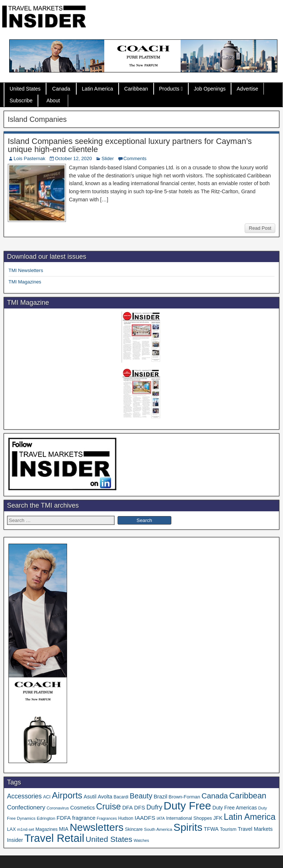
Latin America (97, 89)
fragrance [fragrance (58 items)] (84, 818)
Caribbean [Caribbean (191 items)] (248, 796)
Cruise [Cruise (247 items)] (109, 807)
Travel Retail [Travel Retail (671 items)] (54, 838)
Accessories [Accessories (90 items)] (24, 796)
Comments (135, 158)
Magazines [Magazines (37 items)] (46, 829)
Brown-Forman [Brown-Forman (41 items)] (185, 797)
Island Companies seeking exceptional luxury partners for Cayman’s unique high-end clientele (130, 145)
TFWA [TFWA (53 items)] (211, 829)
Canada (61, 89)
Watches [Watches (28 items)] (141, 840)
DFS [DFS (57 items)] (140, 808)
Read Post (260, 228)
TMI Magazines (25, 282)
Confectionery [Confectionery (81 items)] (26, 807)
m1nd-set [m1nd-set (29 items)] (26, 829)
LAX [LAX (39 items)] (11, 829)
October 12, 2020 (73, 158)
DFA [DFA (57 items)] (128, 808)
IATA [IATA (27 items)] (161, 818)
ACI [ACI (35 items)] (47, 797)
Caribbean (136, 89)
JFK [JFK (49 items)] (218, 818)
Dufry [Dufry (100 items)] (154, 807)
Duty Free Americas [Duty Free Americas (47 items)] (235, 808)
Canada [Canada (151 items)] (215, 796)
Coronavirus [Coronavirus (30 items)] (57, 808)
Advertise (247, 89)
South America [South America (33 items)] (158, 829)
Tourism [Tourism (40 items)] (228, 829)
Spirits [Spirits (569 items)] (188, 827)
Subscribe (21, 100)
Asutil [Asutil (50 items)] (90, 797)
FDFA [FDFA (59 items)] (64, 818)
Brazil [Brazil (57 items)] (160, 797)
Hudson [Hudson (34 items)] (126, 818)
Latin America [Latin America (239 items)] (249, 817)
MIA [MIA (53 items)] (64, 829)
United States (25, 89)
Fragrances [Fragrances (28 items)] (107, 818)
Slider (107, 158)
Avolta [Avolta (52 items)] (105, 797)
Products (169, 89)
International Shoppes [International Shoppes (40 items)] (189, 818)
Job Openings (210, 89)
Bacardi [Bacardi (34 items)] (121, 797)
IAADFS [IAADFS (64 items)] (145, 818)
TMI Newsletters (26, 270)
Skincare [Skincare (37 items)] (134, 829)
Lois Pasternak (29, 158)
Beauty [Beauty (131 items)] (141, 796)
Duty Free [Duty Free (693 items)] (187, 806)
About (53, 100)
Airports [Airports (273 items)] (67, 795)
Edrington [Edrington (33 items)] (46, 818)
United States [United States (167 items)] (109, 839)
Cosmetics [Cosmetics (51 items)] (82, 808)
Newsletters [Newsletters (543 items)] (97, 827)
